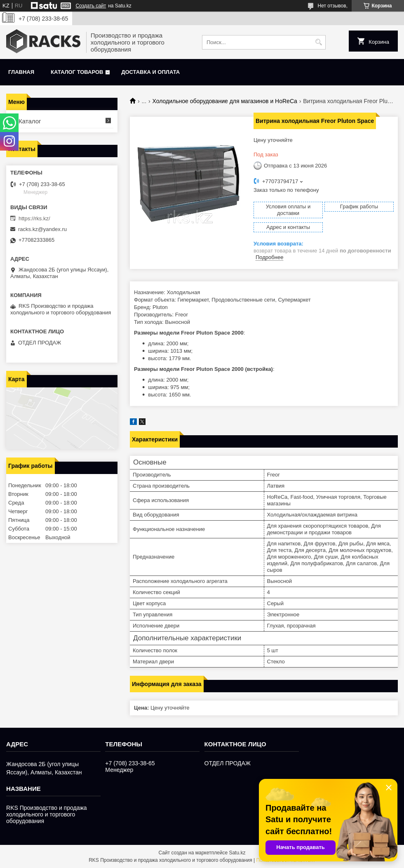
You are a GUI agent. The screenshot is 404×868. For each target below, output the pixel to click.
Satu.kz (237, 853)
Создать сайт (91, 6)
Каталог (30, 121)
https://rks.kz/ (34, 218)
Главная (21, 72)
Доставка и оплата (150, 72)
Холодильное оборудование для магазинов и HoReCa (225, 101)
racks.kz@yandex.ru (42, 229)
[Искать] (318, 42)
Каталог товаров (77, 72)
